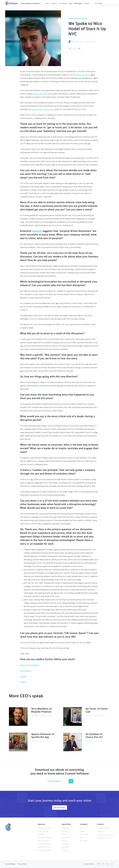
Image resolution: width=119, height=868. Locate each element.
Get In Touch (60, 808)
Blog (71, 3)
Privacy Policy (22, 864)
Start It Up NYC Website (29, 665)
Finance (64, 834)
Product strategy (43, 831)
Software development (45, 837)
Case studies (84, 834)
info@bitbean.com (103, 828)
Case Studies (63, 3)
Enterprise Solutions (44, 847)
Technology (65, 837)
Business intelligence (44, 850)
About (47, 3)
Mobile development (45, 844)
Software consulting (44, 828)
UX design (41, 834)
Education (65, 831)
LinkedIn (23, 676)
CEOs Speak (78, 3)
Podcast (86, 3)
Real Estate (65, 847)
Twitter (23, 682)
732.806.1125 (101, 831)
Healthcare (65, 828)
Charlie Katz (79, 42)
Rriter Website (26, 671)
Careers (82, 831)
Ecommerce (66, 844)
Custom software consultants (30, 3)
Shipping (64, 841)
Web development (44, 841)
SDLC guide (84, 841)
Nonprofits (65, 850)
